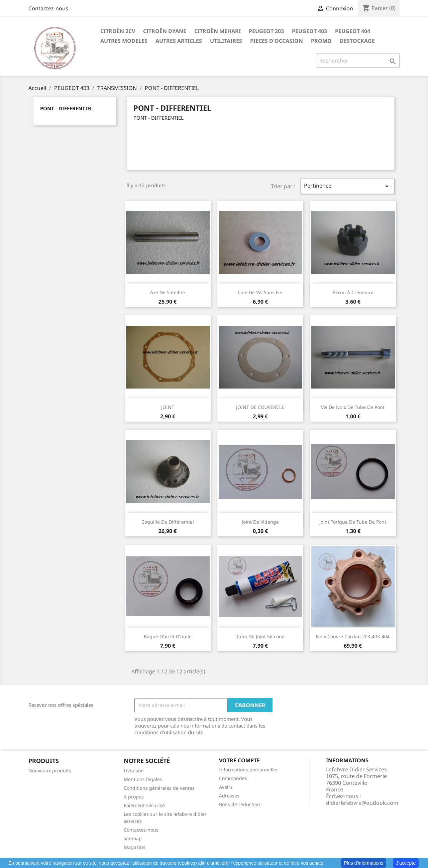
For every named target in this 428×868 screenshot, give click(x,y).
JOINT (168, 407)
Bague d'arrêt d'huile (168, 636)
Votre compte (239, 760)
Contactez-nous (48, 8)
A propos (134, 797)
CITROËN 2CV (118, 31)
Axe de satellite (168, 292)
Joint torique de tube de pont (353, 522)
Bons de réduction (240, 804)
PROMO (321, 41)
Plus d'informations (364, 863)
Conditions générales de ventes (159, 788)
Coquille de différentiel (168, 522)
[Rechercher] (358, 61)
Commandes (233, 778)
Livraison (134, 771)
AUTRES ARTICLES (179, 41)
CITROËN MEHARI (218, 31)
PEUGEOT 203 (266, 31)
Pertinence (347, 186)
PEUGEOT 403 (309, 31)
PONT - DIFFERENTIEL (66, 108)
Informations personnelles (249, 770)
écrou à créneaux (353, 292)
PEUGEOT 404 (353, 31)
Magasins (135, 847)
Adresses (229, 796)
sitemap (133, 838)
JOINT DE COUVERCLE (260, 407)
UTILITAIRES (226, 41)
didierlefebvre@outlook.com (362, 803)
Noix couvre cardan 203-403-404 (353, 636)
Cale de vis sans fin (260, 292)
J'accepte (406, 863)
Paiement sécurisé (144, 805)
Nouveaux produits (50, 771)
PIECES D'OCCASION (277, 41)
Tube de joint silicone (260, 636)
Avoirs (226, 787)
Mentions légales (143, 779)
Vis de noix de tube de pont (353, 407)
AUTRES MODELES (124, 41)
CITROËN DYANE (165, 31)
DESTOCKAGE (357, 41)
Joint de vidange (260, 522)
